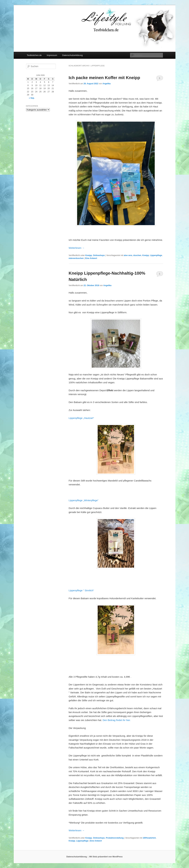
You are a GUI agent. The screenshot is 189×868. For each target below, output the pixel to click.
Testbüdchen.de (34, 55)
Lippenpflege (156, 255)
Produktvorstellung (115, 838)
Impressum (52, 55)
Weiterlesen (77, 248)
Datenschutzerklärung (72, 55)
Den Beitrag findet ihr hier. (117, 720)
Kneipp (89, 255)
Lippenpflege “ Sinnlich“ (81, 590)
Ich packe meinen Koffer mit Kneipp (104, 78)
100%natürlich (149, 838)
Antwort (91, 258)
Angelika (107, 84)
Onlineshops (99, 255)
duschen (137, 255)
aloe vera (128, 255)
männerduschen (76, 258)
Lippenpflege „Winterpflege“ (84, 500)
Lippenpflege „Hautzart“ (81, 418)
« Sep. (32, 98)
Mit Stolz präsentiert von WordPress (106, 857)
